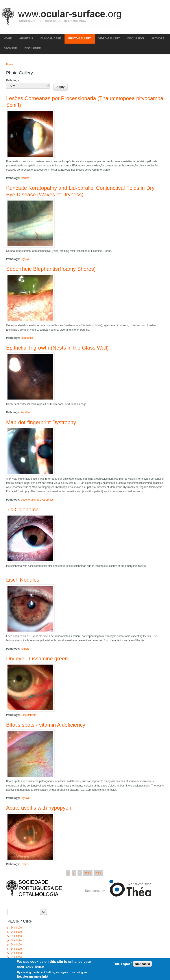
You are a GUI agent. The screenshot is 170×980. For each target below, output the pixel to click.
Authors (158, 39)
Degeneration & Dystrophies (37, 500)
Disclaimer (33, 48)
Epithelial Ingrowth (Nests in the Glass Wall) (57, 348)
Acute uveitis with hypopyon (39, 808)
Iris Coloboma (22, 509)
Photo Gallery (80, 39)
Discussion (136, 39)
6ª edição (16, 949)
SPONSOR (10, 48)
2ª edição (16, 932)
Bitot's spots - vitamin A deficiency (46, 725)
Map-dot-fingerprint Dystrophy (41, 422)
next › (88, 873)
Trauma (25, 178)
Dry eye (25, 259)
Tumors (25, 649)
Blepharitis (27, 338)
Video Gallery (109, 39)
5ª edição (16, 945)
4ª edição (16, 940)
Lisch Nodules (23, 580)
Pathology (13, 80)
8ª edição (16, 957)
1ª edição (16, 928)
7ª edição (16, 953)
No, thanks (142, 966)
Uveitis (24, 864)
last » (99, 873)
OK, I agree (123, 966)
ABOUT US (26, 39)
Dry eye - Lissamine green (37, 659)
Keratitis (25, 412)
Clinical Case (51, 39)
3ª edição (16, 936)
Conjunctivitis (28, 715)
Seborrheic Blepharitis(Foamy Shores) (51, 269)
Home (8, 39)
